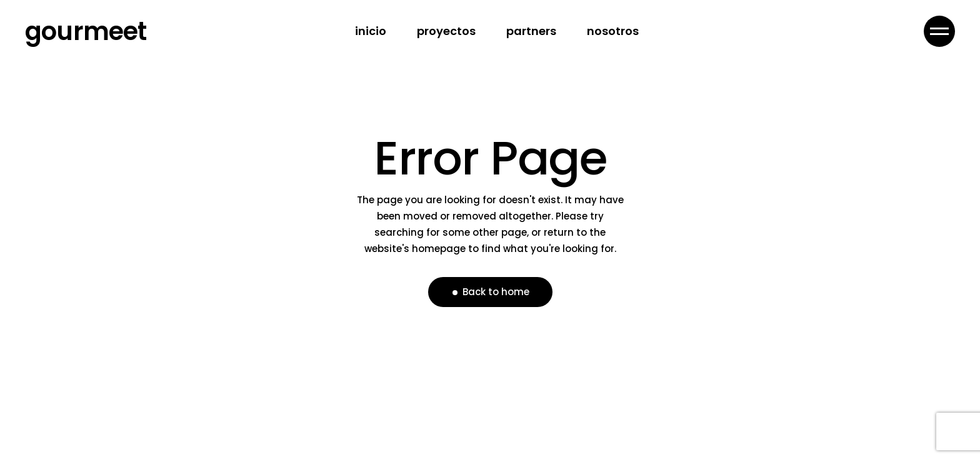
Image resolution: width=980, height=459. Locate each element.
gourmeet (86, 31)
